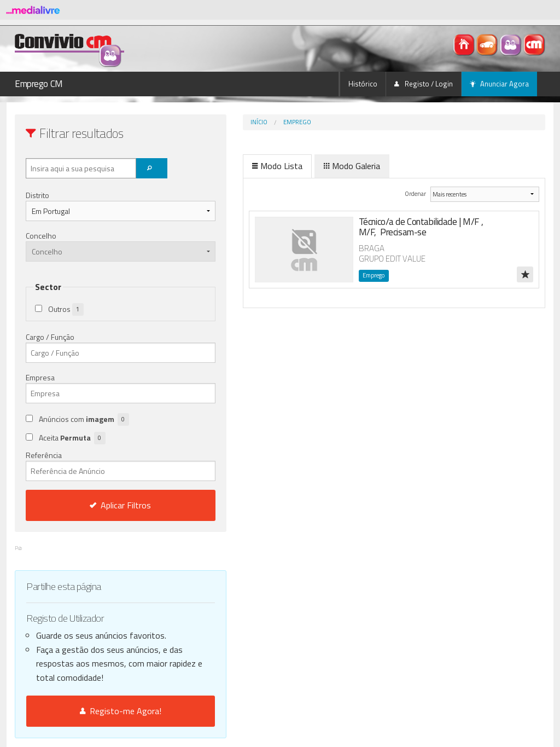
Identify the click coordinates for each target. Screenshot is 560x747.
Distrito (37, 195)
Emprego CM (39, 84)
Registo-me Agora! (98, 711)
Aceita (72, 438)
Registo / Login (424, 84)
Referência (98, 465)
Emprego (251, 122)
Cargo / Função (50, 337)
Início (213, 122)
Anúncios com (84, 419)
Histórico (363, 84)
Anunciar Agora (499, 84)
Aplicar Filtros (98, 505)
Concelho (41, 236)
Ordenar (399, 193)
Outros (66, 309)
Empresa (40, 377)
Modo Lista (231, 166)
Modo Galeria (306, 166)
